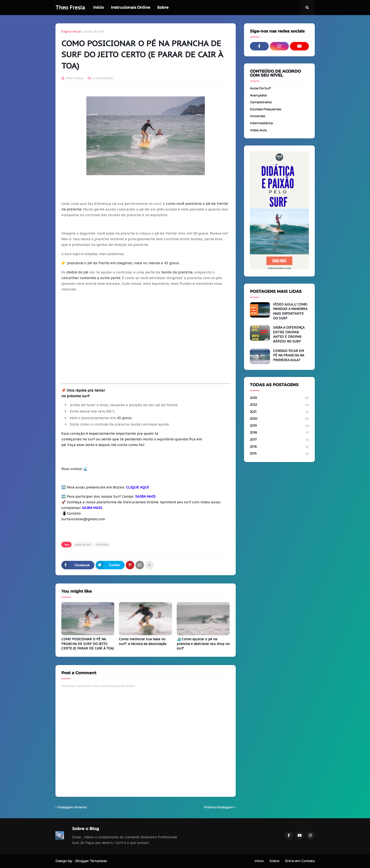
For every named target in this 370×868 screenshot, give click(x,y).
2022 (279, 405)
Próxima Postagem (219, 807)
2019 (279, 426)
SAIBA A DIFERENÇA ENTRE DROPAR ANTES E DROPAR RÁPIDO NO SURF (289, 334)
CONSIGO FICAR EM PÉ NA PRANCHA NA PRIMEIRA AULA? (288, 355)
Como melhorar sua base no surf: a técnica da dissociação (143, 641)
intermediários (261, 123)
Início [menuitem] (99, 7)
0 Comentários (103, 78)
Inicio (259, 861)
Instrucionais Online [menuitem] (130, 7)
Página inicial (71, 31)
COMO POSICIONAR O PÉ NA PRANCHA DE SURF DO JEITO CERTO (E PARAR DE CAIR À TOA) (88, 644)
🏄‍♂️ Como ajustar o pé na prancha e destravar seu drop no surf (203, 644)
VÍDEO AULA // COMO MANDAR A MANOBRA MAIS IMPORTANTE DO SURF (290, 311)
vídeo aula (258, 130)
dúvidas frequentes (265, 109)
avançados (258, 95)
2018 (279, 433)
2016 (279, 447)
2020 (279, 419)
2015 (279, 454)
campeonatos (261, 102)
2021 (279, 412)
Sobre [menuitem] (163, 7)
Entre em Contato (300, 861)
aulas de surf (94, 31)
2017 (279, 440)
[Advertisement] (146, 338)
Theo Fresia (70, 8)
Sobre (274, 861)
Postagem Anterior (72, 807)
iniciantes (102, 545)
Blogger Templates (91, 861)
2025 (279, 398)
